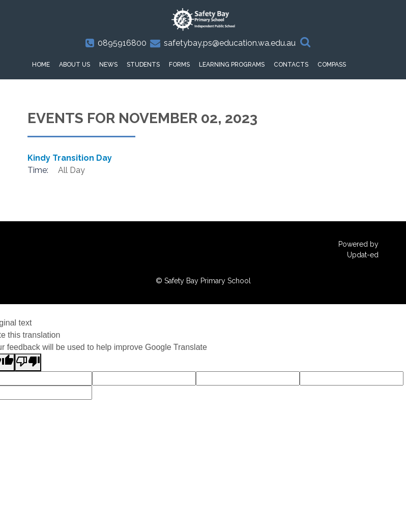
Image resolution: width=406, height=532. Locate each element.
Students (143, 65)
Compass (332, 65)
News (108, 65)
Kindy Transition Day (70, 158)
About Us (75, 65)
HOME (41, 65)
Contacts (291, 65)
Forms (179, 65)
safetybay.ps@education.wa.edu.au (230, 43)
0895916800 (122, 43)
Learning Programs (232, 65)
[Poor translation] (28, 362)
